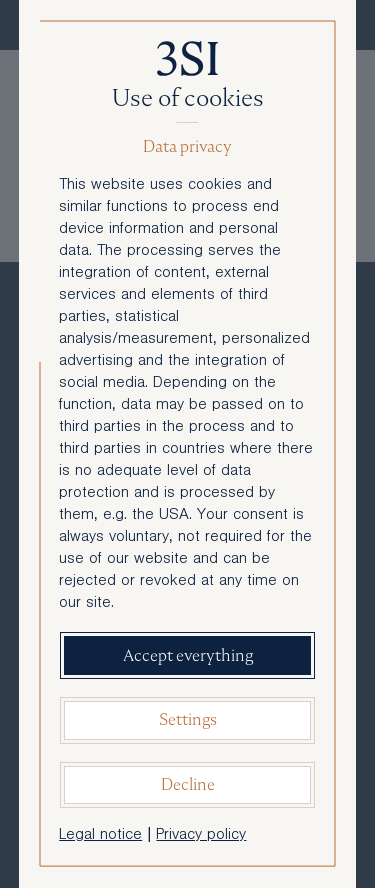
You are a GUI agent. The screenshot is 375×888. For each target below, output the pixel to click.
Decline (188, 784)
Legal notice (100, 836)
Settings (188, 719)
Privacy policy (201, 836)
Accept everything (188, 655)
